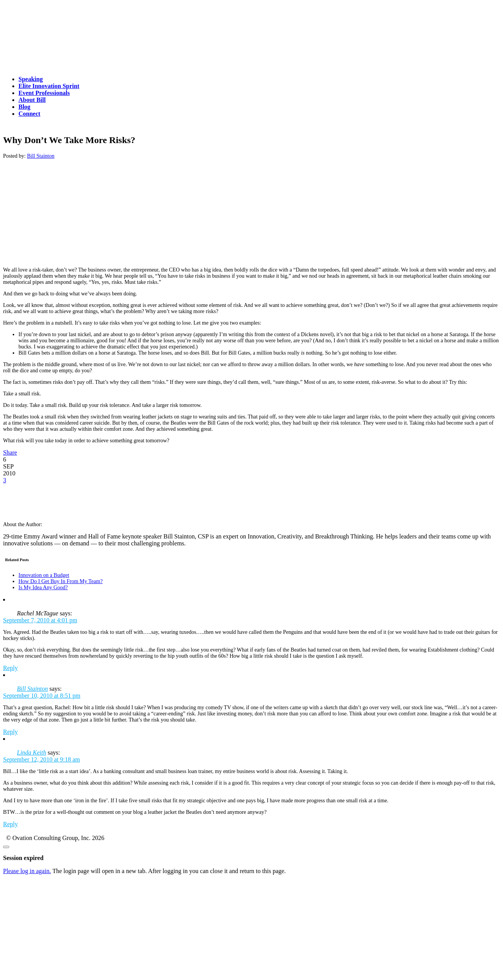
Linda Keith (32, 752)
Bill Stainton (41, 156)
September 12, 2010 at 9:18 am (42, 759)
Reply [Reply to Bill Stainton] (10, 732)
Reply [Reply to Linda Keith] (10, 824)
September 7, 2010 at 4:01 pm (40, 620)
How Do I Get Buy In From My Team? (61, 581)
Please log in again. (27, 871)
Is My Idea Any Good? (43, 587)
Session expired (23, 858)
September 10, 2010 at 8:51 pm (42, 696)
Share (10, 452)
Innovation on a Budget (44, 575)
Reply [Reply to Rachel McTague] (10, 668)
